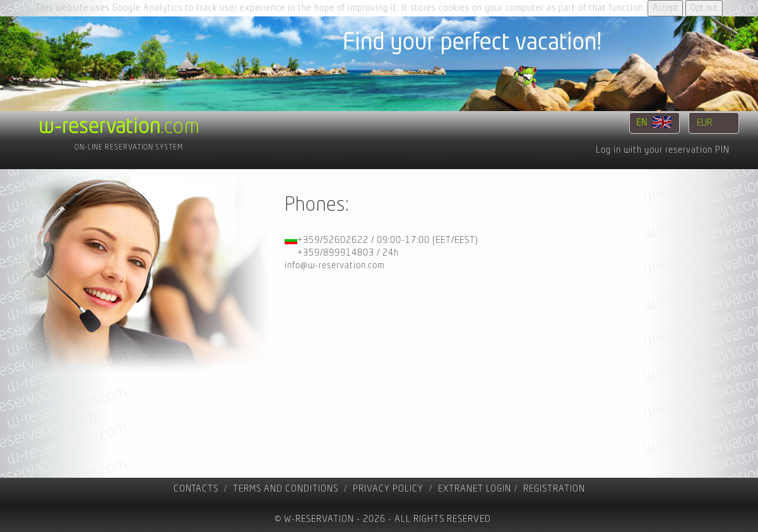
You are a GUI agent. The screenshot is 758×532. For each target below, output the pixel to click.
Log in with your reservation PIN (663, 150)
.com (119, 127)
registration (554, 489)
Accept (665, 8)
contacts (196, 489)
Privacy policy (388, 489)
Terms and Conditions (286, 489)
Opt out (704, 8)
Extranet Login (475, 489)
